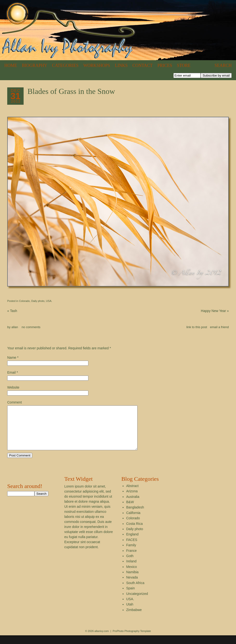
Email (11, 372)
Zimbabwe (134, 618)
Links (121, 65)
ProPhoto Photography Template (132, 640)
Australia (133, 505)
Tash (12, 311)
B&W (130, 511)
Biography (35, 65)
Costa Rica (134, 532)
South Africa (135, 592)
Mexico (131, 575)
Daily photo (38, 301)
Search (223, 65)
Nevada (132, 586)
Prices (165, 65)
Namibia (132, 581)
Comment (15, 402)
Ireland (131, 570)
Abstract (132, 494)
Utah (130, 613)
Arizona (132, 500)
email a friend (219, 327)
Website (13, 387)
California (133, 521)
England (132, 543)
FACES (132, 548)
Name (12, 358)
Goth (130, 565)
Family (131, 554)
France (131, 559)
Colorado (24, 301)
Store (184, 65)
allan (15, 327)
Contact (143, 65)
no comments (31, 327)
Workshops (97, 65)
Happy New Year (215, 311)
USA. (49, 301)
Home (11, 65)
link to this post (197, 327)
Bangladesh (135, 516)
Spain (131, 597)
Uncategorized (137, 602)
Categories (65, 65)
